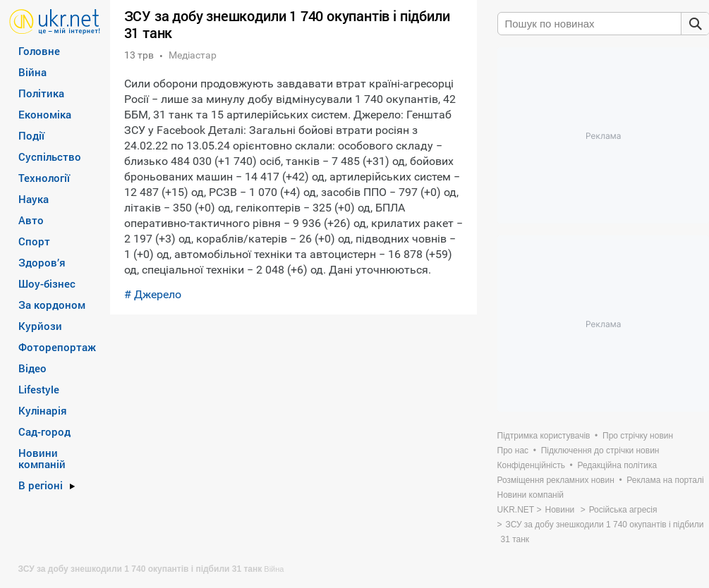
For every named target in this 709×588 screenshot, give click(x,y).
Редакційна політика (617, 465)
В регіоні (41, 485)
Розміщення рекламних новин (556, 480)
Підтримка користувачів (544, 436)
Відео (32, 368)
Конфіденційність (531, 465)
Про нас (513, 451)
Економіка (45, 114)
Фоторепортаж (57, 347)
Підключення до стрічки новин (600, 451)
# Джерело (153, 294)
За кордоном (52, 305)
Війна (32, 72)
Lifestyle (39, 389)
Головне (39, 51)
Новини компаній (42, 458)
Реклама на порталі (665, 480)
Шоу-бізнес (47, 283)
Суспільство (50, 157)
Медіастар (193, 55)
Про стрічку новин (638, 436)
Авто (31, 220)
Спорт (34, 241)
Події (31, 135)
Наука (34, 199)
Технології (44, 178)
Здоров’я (42, 262)
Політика (41, 93)
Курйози (40, 326)
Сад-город (44, 431)
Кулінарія (43, 410)
